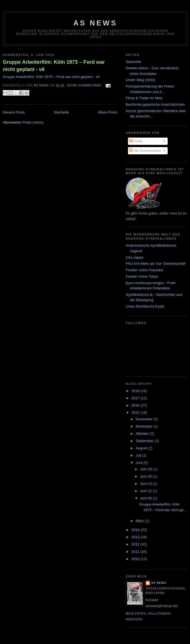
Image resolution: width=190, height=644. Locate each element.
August (142, 448)
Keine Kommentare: (85, 85)
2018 (136, 391)
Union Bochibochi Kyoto (145, 306)
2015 (136, 413)
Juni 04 (146, 498)
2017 (136, 398)
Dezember (145, 419)
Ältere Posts (108, 112)
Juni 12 (146, 491)
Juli (139, 455)
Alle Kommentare (145, 151)
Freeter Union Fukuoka (144, 270)
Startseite (61, 112)
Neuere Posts (14, 112)
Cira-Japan (135, 257)
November (145, 426)
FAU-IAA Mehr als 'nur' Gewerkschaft (156, 264)
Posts (136, 141)
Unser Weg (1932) (141, 80)
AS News (95, 23)
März (140, 521)
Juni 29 (146, 469)
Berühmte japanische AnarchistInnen (155, 104)
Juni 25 (146, 476)
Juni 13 (146, 484)
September (145, 441)
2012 (136, 544)
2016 (136, 405)
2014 (136, 530)
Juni (140, 463)
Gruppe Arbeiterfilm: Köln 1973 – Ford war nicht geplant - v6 (54, 66)
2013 (136, 537)
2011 (136, 552)
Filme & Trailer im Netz (144, 98)
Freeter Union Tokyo (142, 276)
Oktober (143, 434)
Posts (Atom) (33, 122)
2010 (136, 559)
